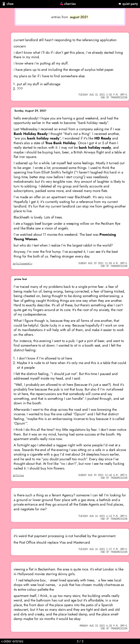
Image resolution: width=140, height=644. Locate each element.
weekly (28, 264)
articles (18, 264)
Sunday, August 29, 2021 (30, 111)
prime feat (21, 279)
